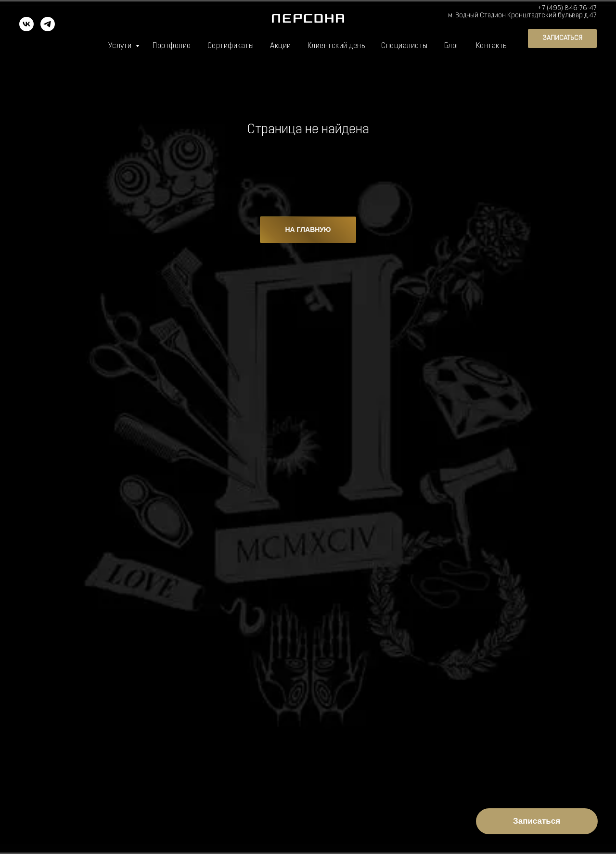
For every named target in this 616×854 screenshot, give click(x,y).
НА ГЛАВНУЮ (308, 229)
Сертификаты (231, 46)
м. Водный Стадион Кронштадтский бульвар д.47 (522, 16)
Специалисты (404, 46)
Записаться (537, 821)
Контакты (492, 46)
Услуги (121, 46)
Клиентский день (336, 46)
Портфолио (172, 46)
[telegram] (48, 29)
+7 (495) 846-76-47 (567, 8)
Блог (452, 46)
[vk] (26, 29)
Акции (281, 46)
